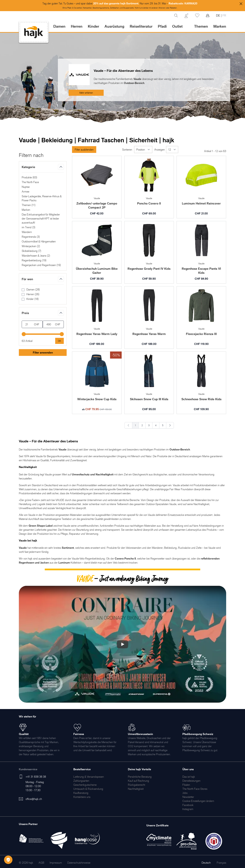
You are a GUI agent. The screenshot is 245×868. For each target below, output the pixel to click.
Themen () (29, 205)
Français (221, 863)
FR (224, 15)
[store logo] (34, 32)
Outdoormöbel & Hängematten (39, 241)
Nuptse (26, 187)
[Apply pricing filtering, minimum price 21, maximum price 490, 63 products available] (59, 341)
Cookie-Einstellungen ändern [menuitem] (198, 801)
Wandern (27, 232)
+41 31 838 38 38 (36, 777)
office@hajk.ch (34, 799)
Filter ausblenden (84, 150)
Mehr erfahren (86, 93)
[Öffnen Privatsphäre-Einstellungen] (8, 860)
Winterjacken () (31, 246)
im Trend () (29, 227)
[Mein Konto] (186, 16)
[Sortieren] (143, 150)
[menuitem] (89, 777)
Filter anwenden (43, 352)
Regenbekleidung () (34, 260)
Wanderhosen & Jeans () (36, 256)
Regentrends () (31, 237)
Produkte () (29, 177)
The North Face (30, 182)
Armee (25, 192)
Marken (220, 26)
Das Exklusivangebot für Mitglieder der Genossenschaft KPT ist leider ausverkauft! (41, 218)
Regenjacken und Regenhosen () (41, 265)
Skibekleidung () (31, 251)
